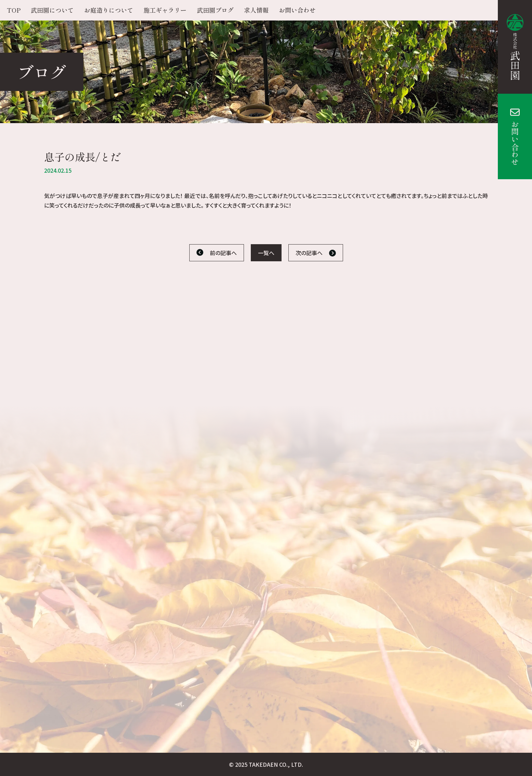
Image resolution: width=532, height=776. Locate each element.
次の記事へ (309, 253)
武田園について (52, 10)
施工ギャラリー (165, 10)
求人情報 (256, 10)
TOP (14, 10)
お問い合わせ (515, 143)
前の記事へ (223, 253)
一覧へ (266, 253)
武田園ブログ (215, 10)
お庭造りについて (109, 10)
